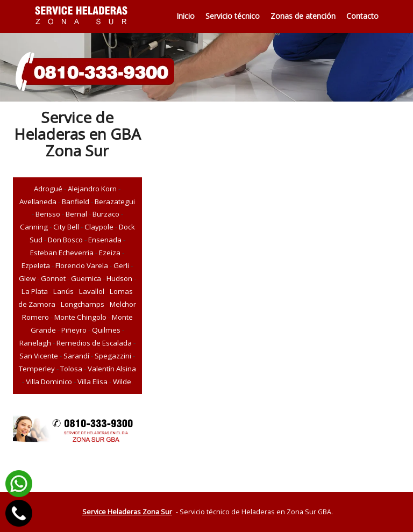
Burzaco (106, 214)
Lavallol (92, 291)
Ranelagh (35, 343)
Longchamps (83, 304)
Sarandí (76, 356)
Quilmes (106, 330)
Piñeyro (74, 330)
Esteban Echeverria (62, 253)
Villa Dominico (49, 382)
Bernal (76, 214)
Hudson (119, 278)
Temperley (37, 369)
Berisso (48, 214)
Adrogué (48, 189)
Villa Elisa (92, 382)
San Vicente (39, 356)
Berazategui (115, 202)
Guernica (86, 278)
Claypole (99, 227)
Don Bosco (65, 240)
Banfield (76, 202)
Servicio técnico (233, 16)
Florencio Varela (82, 265)
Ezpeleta (36, 265)
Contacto (362, 16)
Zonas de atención (303, 16)
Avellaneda (38, 202)
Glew (27, 278)
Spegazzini (113, 356)
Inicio (186, 16)
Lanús (63, 291)
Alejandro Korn (92, 189)
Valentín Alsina (112, 369)
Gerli (121, 265)
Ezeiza (110, 253)
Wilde (122, 382)
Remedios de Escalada (94, 343)
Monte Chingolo (80, 317)
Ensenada (105, 240)
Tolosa (71, 369)
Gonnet (53, 278)
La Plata (35, 291)
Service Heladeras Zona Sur (127, 512)
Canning (34, 227)
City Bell (66, 227)
